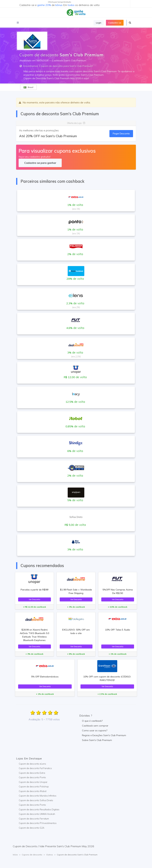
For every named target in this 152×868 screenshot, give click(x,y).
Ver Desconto (34, 599)
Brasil (28, 87)
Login (99, 23)
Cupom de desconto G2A (32, 828)
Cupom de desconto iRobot (33, 791)
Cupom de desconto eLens (32, 764)
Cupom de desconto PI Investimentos (38, 823)
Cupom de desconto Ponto (32, 777)
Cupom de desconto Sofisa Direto (36, 800)
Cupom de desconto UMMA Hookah (37, 814)
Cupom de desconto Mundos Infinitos (38, 796)
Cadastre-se (115, 23)
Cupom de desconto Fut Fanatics (35, 768)
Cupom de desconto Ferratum (34, 819)
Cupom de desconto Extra (32, 773)
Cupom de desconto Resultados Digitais (39, 809)
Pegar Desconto (121, 134)
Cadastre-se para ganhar (40, 163)
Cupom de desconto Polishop (34, 787)
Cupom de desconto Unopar (33, 782)
